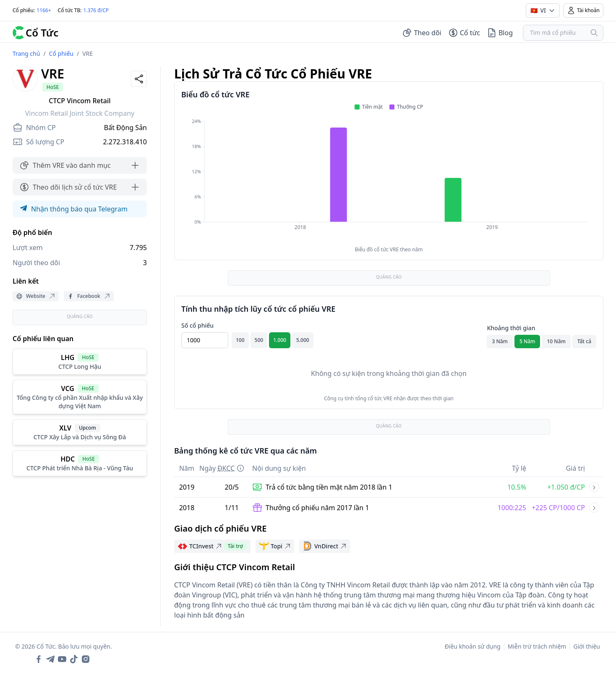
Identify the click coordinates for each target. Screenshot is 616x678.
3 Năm (500, 341)
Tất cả (584, 341)
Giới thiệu (587, 646)
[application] (389, 180)
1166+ (44, 10)
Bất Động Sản (125, 128)
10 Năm (556, 341)
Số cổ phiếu (197, 325)
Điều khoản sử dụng (473, 646)
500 (259, 340)
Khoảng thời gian (511, 328)
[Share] (139, 79)
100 (240, 340)
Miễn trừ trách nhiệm (537, 646)
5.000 (303, 340)
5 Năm (527, 341)
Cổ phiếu (61, 53)
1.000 (280, 340)
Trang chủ (26, 53)
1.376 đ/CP (96, 10)
